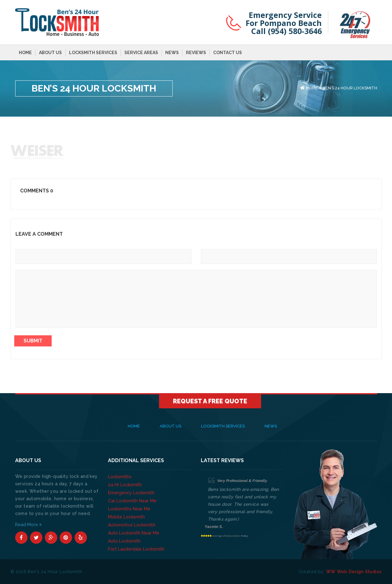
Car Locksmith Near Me (132, 501)
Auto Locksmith (124, 541)
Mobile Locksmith (126, 517)
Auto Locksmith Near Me (134, 533)
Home (25, 53)
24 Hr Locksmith (125, 485)
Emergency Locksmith (131, 493)
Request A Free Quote (210, 401)
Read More (28, 525)
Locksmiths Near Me (129, 509)
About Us (50, 53)
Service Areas (141, 53)
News (172, 53)
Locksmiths (120, 477)
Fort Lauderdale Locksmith (136, 549)
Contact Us (228, 53)
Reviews (196, 53)
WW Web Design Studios (354, 572)
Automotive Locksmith (132, 525)
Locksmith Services (93, 53)
